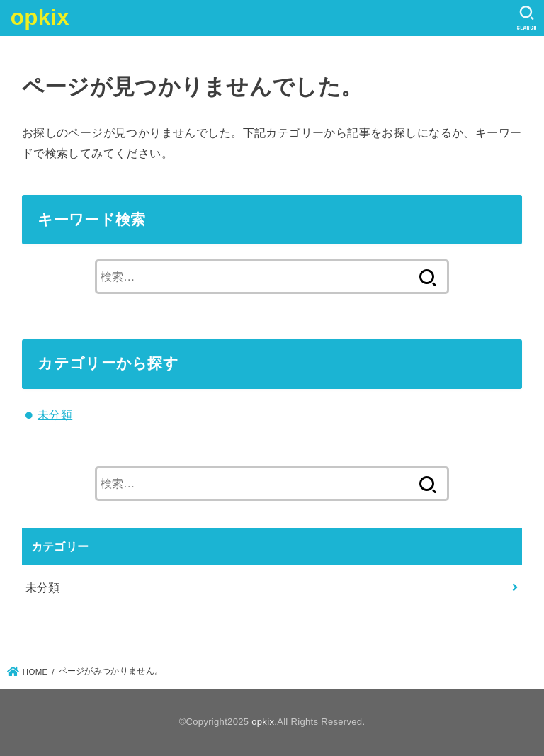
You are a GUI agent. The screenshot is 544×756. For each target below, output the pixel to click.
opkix (40, 17)
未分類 (55, 414)
